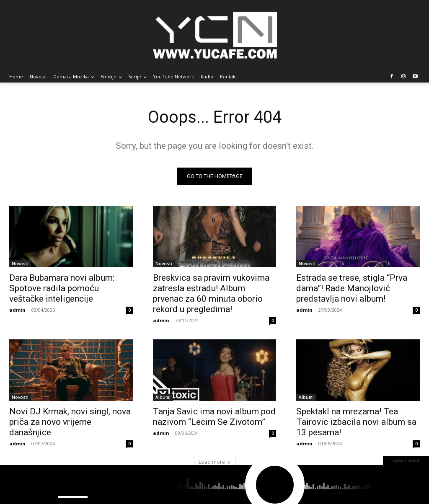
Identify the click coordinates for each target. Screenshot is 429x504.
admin (17, 310)
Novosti (20, 264)
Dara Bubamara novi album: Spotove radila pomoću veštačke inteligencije (62, 288)
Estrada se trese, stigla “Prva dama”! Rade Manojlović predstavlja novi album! (352, 288)
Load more (215, 462)
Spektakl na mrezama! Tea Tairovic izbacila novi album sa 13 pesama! (356, 422)
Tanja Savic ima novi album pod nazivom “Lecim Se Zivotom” (214, 417)
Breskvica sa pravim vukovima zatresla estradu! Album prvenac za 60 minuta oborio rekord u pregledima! (211, 293)
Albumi (163, 398)
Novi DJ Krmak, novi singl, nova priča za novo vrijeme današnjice (70, 422)
